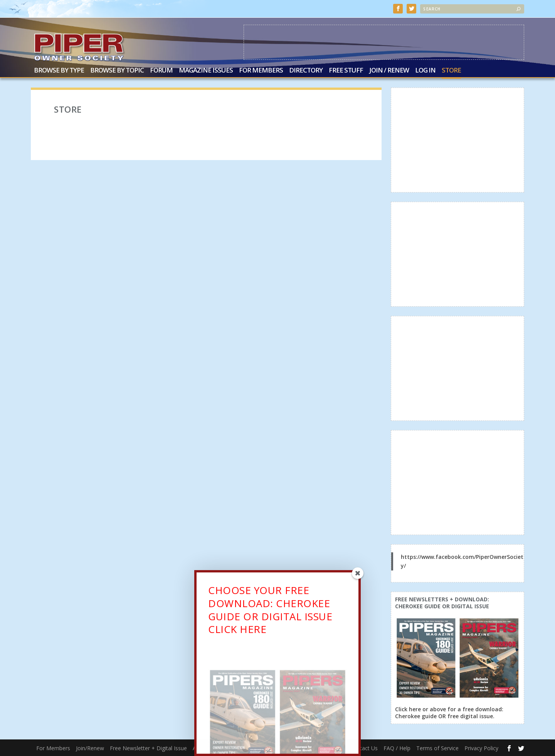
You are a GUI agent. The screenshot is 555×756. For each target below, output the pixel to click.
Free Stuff (346, 70)
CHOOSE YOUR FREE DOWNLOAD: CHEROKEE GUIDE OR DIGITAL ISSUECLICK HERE (270, 612)
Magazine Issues (206, 70)
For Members (261, 70)
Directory (306, 70)
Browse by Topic (117, 70)
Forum (161, 70)
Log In (425, 70)
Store (451, 70)
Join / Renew (389, 70)
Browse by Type (59, 70)
